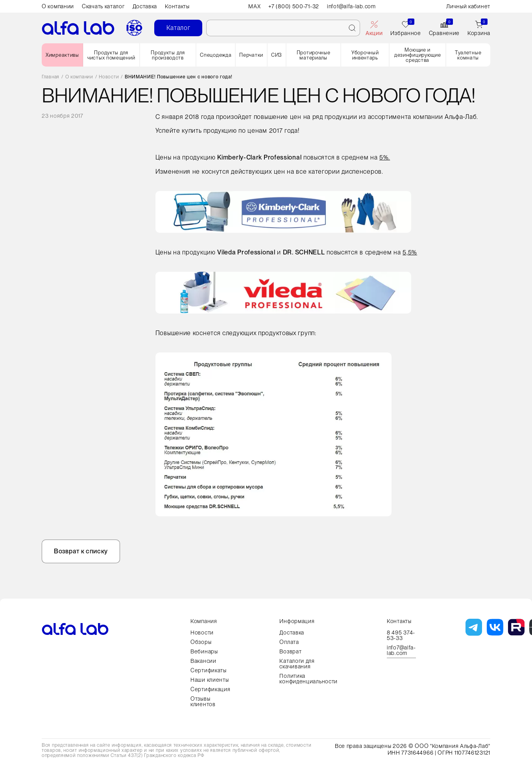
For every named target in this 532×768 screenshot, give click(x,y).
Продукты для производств (168, 55)
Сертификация (210, 689)
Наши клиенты (210, 680)
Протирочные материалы (314, 55)
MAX (254, 6)
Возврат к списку (81, 551)
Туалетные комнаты (468, 55)
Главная (51, 77)
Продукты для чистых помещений (111, 55)
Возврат (290, 651)
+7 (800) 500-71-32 (294, 6)
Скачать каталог (103, 6)
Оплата (289, 642)
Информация (297, 621)
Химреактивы (62, 55)
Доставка (145, 6)
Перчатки (251, 55)
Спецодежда (216, 55)
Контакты (177, 6)
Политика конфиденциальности (308, 679)
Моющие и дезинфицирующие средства (418, 55)
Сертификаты (209, 670)
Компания (204, 621)
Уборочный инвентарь (365, 55)
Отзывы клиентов (203, 701)
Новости (109, 77)
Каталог (178, 28)
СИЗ (277, 55)
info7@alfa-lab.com (401, 650)
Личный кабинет (468, 6)
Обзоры (201, 642)
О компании (58, 6)
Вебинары (204, 651)
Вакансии (203, 661)
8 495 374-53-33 (401, 635)
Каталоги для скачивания (297, 664)
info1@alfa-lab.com (351, 6)
